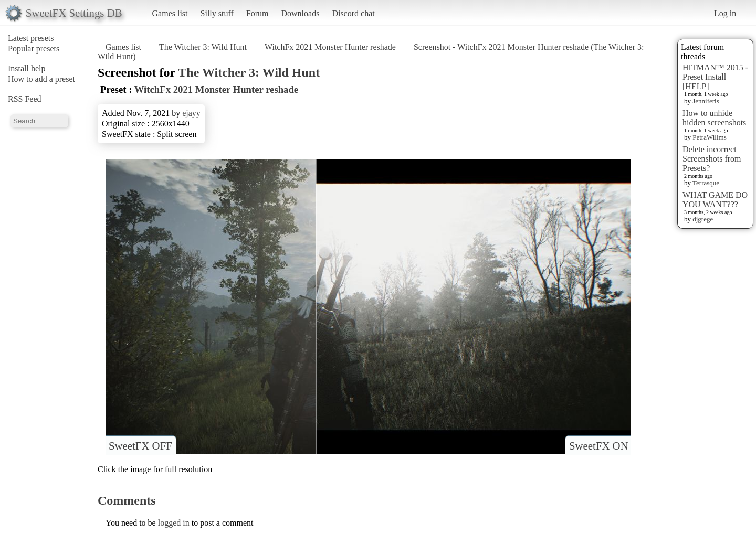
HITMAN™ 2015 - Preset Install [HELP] (715, 77)
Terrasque (706, 183)
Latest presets (31, 38)
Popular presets (34, 49)
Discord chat (353, 13)
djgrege (703, 219)
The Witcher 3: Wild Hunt (203, 47)
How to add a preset (41, 79)
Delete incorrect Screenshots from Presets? (712, 159)
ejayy (191, 113)
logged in (174, 523)
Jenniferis (706, 101)
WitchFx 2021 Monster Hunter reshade (330, 47)
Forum (258, 13)
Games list (170, 13)
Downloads (300, 13)
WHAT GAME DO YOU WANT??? (715, 200)
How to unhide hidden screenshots (714, 118)
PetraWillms (709, 137)
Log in (725, 13)
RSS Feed (25, 99)
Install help (27, 68)
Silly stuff (217, 13)
